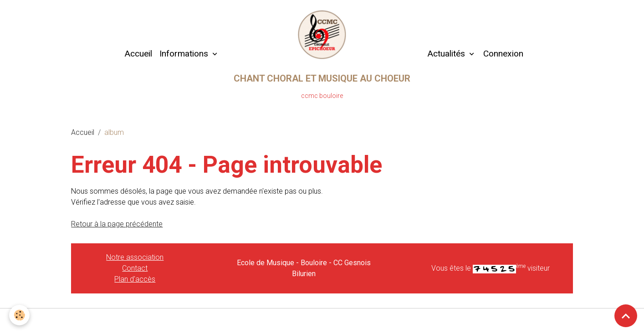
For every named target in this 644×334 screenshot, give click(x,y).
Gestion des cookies (322, 321)
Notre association (135, 257)
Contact (135, 268)
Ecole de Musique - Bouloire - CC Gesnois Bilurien (304, 268)
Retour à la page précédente (117, 224)
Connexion (503, 54)
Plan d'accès (135, 279)
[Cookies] (19, 315)
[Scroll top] (626, 316)
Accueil (138, 54)
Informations (185, 54)
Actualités (446, 54)
